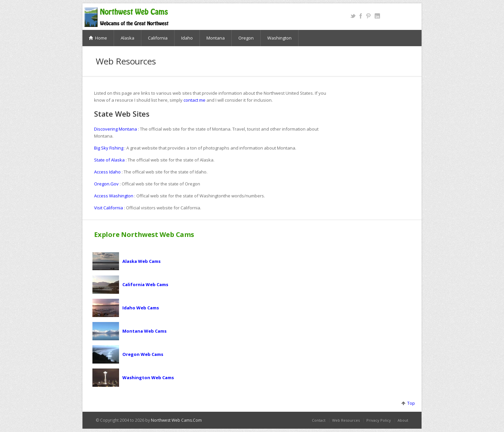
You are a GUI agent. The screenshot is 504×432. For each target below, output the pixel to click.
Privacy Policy (379, 420)
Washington (279, 38)
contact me (194, 100)
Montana (216, 38)
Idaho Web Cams (141, 308)
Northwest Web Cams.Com (176, 420)
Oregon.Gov (106, 184)
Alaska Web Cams (141, 261)
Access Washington (114, 196)
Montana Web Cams (144, 331)
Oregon (246, 38)
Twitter (353, 16)
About (403, 420)
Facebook (361, 16)
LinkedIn (377, 16)
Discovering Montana (116, 129)
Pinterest (368, 16)
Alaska (127, 38)
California (158, 38)
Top (410, 403)
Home (98, 38)
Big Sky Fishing (109, 148)
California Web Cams (145, 284)
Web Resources (346, 420)
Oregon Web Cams (143, 354)
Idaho (187, 38)
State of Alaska (109, 160)
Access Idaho (107, 172)
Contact (319, 420)
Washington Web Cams (148, 378)
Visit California (109, 208)
